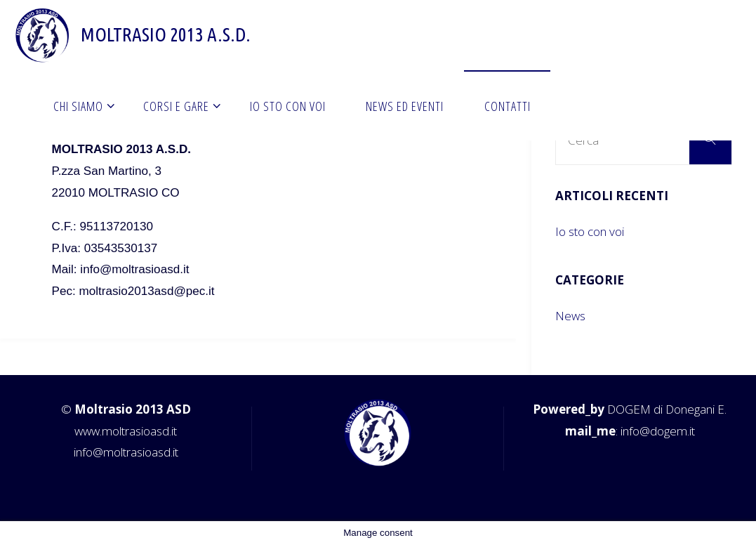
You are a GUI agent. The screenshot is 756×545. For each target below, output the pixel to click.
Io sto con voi (590, 231)
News (570, 316)
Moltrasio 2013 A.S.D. (166, 34)
